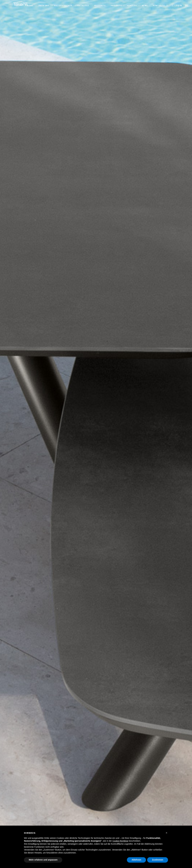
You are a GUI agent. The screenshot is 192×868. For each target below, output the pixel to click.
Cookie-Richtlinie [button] (120, 841)
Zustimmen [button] (158, 860)
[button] (166, 833)
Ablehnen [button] (136, 860)
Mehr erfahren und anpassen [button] (43, 860)
